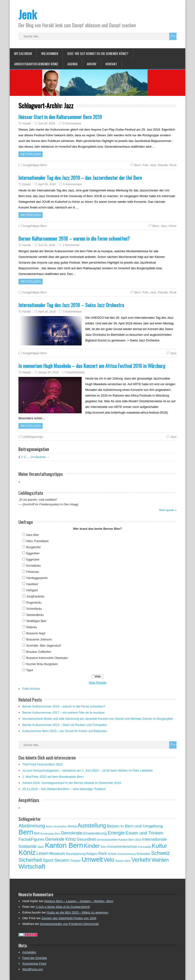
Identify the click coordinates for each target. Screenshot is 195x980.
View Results (98, 682)
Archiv (92, 64)
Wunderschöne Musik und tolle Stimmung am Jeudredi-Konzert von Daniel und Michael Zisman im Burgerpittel (97, 719)
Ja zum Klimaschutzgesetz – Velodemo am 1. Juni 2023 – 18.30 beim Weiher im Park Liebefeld (87, 770)
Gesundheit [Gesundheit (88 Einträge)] (86, 839)
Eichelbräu (33, 566)
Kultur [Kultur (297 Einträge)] (160, 846)
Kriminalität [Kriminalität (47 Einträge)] (144, 847)
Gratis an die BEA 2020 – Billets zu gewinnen (78, 912)
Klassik (163, 165)
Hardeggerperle (37, 578)
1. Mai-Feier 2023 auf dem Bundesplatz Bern (53, 777)
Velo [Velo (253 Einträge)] (109, 860)
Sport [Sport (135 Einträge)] (48, 860)
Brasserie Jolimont (39, 639)
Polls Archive (31, 689)
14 (32, 457)
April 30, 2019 (47, 184)
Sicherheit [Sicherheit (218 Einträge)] (30, 860)
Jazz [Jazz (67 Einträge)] (41, 847)
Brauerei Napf (36, 633)
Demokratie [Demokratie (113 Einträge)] (72, 833)
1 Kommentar (71, 245)
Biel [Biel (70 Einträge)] (37, 833)
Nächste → (42, 457)
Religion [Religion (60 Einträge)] (92, 854)
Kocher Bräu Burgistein (42, 664)
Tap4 (30, 670)
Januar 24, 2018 (48, 372)
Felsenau (33, 572)
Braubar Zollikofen (39, 652)
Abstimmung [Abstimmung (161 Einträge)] (32, 826)
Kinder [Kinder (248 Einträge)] (92, 846)
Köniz (173, 226)
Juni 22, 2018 (47, 245)
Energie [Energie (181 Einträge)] (116, 833)
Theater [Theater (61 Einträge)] (75, 861)
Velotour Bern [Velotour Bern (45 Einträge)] (123, 861)
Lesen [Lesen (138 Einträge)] (42, 853)
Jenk (28, 14)
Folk (145, 165)
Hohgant (32, 590)
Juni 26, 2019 (47, 124)
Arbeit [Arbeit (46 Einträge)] (49, 826)
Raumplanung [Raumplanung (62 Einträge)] (76, 854)
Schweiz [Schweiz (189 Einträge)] (160, 853)
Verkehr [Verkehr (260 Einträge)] (141, 860)
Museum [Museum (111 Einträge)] (57, 853)
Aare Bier (32, 535)
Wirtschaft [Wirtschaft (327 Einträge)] (32, 866)
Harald (26, 124)
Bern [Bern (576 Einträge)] (26, 832)
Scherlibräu (34, 609)
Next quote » (168, 510)
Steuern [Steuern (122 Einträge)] (62, 860)
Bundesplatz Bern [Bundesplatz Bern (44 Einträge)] (50, 834)
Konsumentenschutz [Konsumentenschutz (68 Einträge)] (122, 847)
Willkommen (50, 53)
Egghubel (33, 559)
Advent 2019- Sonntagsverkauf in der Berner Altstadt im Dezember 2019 (72, 783)
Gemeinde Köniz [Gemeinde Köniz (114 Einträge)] (61, 839)
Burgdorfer (33, 547)
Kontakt (111, 64)
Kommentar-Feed (34, 964)
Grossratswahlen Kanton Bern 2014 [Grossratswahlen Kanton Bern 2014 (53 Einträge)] (119, 840)
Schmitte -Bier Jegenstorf (44, 646)
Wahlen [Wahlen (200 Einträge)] (160, 860)
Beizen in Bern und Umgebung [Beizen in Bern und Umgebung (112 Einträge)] (135, 826)
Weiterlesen (31, 154)
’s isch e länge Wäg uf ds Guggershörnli (63, 907)
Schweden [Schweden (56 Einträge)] (143, 854)
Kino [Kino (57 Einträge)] (104, 847)
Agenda (73, 64)
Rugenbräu (34, 603)
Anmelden (29, 952)
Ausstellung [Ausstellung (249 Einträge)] (92, 825)
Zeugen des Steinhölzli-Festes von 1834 (69, 918)
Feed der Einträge (35, 958)
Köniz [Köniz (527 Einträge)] (27, 852)
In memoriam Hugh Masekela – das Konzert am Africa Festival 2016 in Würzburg (92, 366)
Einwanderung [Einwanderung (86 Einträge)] (95, 833)
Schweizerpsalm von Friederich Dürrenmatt (69, 924)
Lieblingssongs (33, 437)
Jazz (153, 165)
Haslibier (32, 584)
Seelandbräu (35, 615)
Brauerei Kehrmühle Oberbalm (47, 658)
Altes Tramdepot (37, 541)
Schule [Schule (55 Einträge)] (112, 854)
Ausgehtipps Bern (35, 165)
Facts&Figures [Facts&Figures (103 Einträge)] (31, 839)
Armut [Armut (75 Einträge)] (72, 826)
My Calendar (23, 53)
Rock (173, 165)
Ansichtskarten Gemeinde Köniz (36, 64)
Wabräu (32, 627)
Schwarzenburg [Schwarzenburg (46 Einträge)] (126, 854)
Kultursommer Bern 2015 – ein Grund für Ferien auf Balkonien (65, 731)
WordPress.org (32, 969)
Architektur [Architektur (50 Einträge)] (60, 826)
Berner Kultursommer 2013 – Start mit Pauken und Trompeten (65, 725)
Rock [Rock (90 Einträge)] (102, 854)
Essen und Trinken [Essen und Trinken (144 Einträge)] (144, 833)
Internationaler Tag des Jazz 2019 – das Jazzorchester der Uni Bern (80, 178)
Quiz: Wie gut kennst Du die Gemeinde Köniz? (98, 53)
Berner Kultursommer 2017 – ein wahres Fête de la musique (63, 713)
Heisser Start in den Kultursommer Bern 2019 (60, 117)
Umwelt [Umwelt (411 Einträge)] (92, 860)
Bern (137, 165)
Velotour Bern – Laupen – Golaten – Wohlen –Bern (79, 901)
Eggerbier (33, 553)
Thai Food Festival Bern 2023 (42, 764)
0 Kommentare (72, 124)
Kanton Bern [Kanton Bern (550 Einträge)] (64, 845)
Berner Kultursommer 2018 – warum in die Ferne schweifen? (74, 238)
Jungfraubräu (35, 596)
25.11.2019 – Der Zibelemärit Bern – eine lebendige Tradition (64, 789)
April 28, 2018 (47, 312)
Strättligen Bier (36, 621)
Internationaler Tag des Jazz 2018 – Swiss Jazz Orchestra (71, 305)
